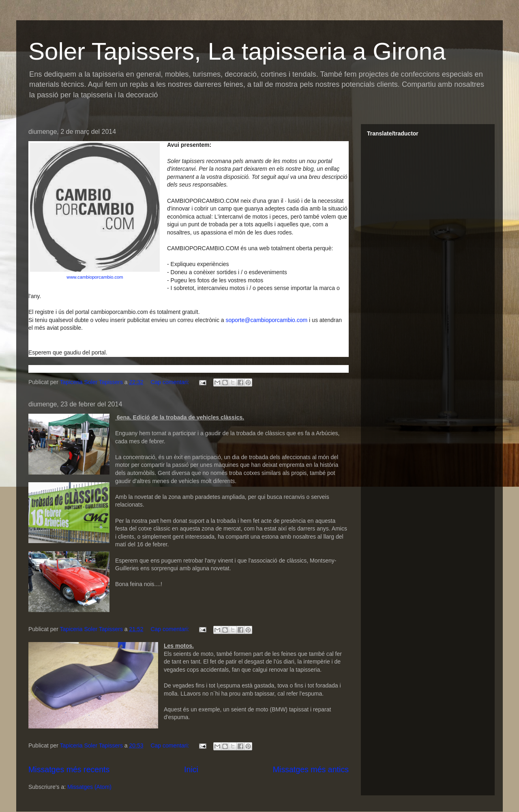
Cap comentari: (170, 382)
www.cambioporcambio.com (95, 277)
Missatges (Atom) (89, 787)
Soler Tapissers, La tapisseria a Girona (237, 51)
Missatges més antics (311, 769)
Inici (191, 769)
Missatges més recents (69, 769)
